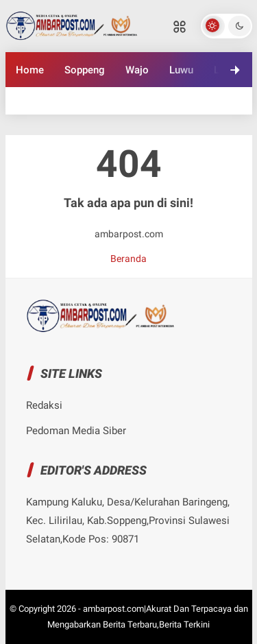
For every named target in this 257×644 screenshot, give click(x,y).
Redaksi (44, 405)
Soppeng (85, 70)
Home (30, 70)
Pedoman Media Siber (76, 431)
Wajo (137, 70)
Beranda (128, 259)
